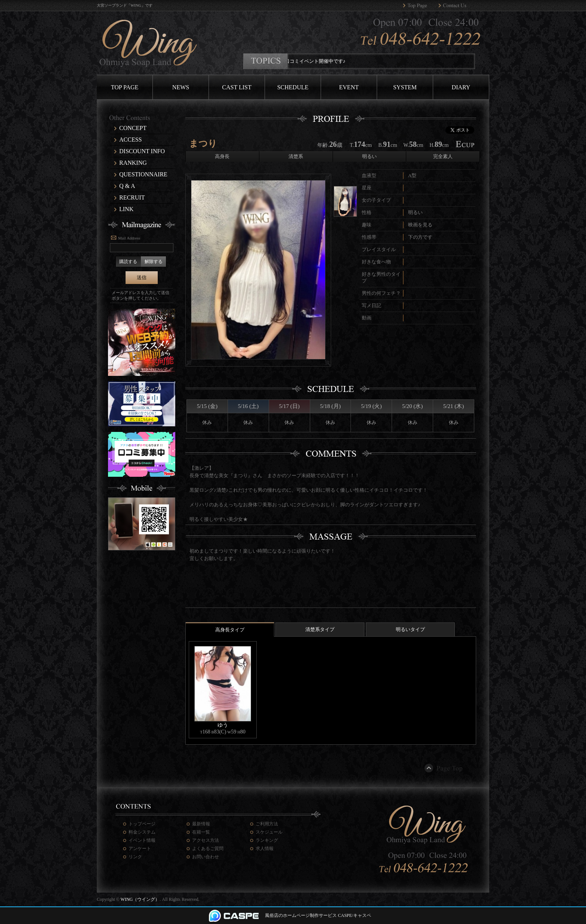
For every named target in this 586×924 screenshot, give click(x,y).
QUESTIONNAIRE (143, 174)
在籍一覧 (201, 832)
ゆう (223, 725)
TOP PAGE (125, 87)
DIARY (461, 87)
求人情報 (265, 849)
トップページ (142, 824)
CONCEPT (133, 128)
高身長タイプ (230, 630)
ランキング (267, 840)
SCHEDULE (293, 87)
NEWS (181, 87)
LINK (126, 209)
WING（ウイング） (140, 899)
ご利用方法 (267, 824)
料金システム (142, 832)
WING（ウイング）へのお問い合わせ (456, 6)
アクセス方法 (206, 840)
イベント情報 (142, 840)
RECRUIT (132, 197)
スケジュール (269, 832)
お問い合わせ (206, 857)
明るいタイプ (410, 629)
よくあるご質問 (208, 849)
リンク (135, 857)
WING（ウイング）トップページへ (420, 6)
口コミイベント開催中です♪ (320, 61)
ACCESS (130, 140)
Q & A (127, 186)
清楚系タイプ (320, 629)
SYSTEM (405, 87)
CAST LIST (237, 87)
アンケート (140, 849)
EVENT (349, 87)
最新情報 (201, 824)
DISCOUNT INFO (142, 151)
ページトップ (444, 768)
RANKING (133, 163)
